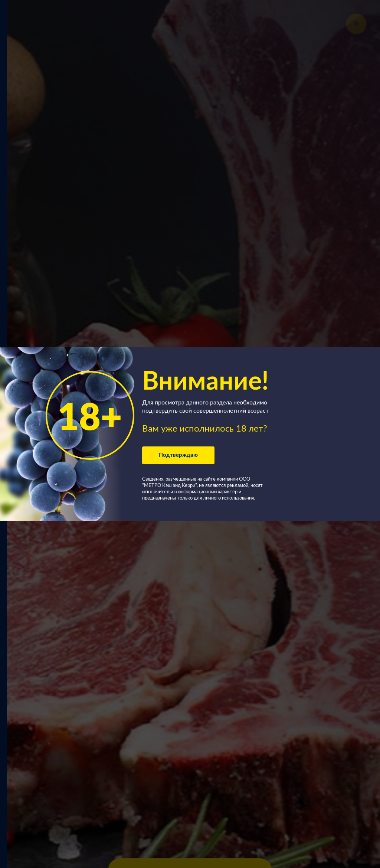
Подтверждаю (178, 455)
